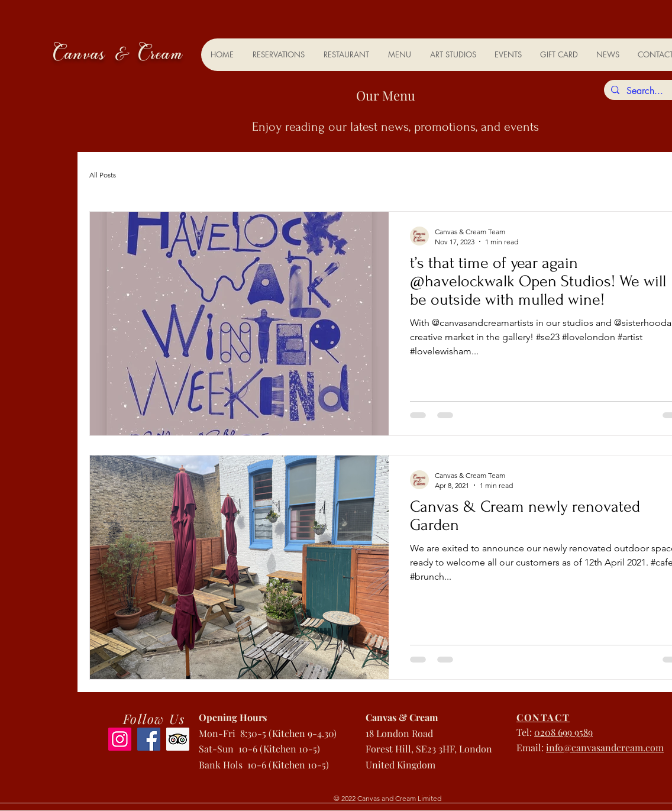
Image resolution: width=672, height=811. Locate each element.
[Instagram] (120, 739)
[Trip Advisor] (178, 739)
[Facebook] (149, 739)
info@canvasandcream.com (605, 747)
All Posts (103, 175)
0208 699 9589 (563, 732)
